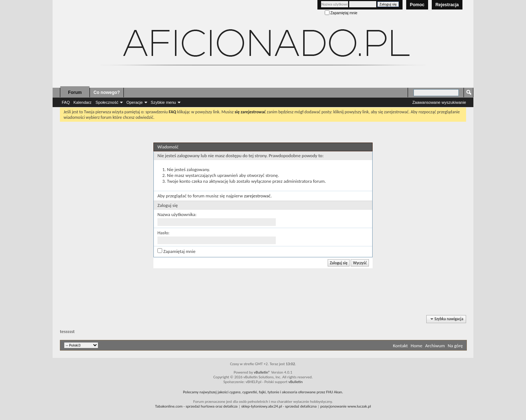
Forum (75, 92)
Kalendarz (83, 102)
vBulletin (295, 382)
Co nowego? (107, 92)
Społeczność (107, 102)
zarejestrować (257, 196)
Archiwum (435, 346)
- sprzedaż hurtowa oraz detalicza (197, 406)
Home (416, 346)
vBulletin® (262, 372)
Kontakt (401, 346)
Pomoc (417, 5)
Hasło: (163, 233)
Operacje (135, 102)
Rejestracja (447, 5)
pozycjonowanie (333, 406)
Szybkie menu (163, 102)
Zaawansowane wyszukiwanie (439, 102)
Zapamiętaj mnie (341, 13)
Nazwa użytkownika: (177, 214)
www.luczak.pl (359, 406)
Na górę (455, 346)
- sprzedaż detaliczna (279, 406)
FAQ (66, 102)
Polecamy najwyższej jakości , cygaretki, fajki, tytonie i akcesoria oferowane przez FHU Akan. (263, 392)
